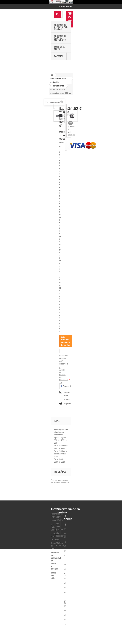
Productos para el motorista (60, 38)
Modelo (63, 132)
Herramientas (58, 86)
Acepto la (65, 375)
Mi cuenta (60, 511)
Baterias (59, 56)
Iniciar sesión (66, 6)
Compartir (66, 386)
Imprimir (68, 403)
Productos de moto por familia (61, 27)
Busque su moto (60, 48)
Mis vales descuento (60, 527)
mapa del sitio (54, 575)
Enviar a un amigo (67, 396)
